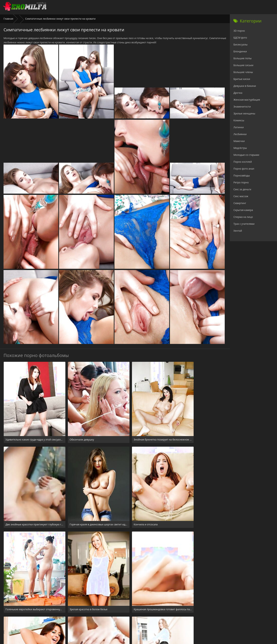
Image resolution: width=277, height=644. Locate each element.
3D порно (239, 31)
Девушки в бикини (245, 86)
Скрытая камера (243, 210)
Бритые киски (242, 79)
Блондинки (240, 51)
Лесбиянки (240, 134)
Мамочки (239, 141)
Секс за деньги (242, 189)
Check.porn (146, 623)
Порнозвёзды (242, 175)
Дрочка (238, 93)
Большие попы (242, 58)
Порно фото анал (244, 169)
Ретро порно (241, 182)
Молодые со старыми (246, 155)
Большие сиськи (243, 65)
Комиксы (239, 120)
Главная (8, 19)
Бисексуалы (240, 44)
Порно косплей (243, 162)
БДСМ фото (240, 38)
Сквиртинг (240, 203)
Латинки (238, 127)
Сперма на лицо (243, 217)
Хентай (238, 231)
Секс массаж (241, 196)
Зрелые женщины (244, 113)
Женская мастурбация (247, 100)
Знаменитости (242, 107)
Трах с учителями (244, 224)
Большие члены (243, 72)
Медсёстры (240, 148)
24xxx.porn (131, 623)
